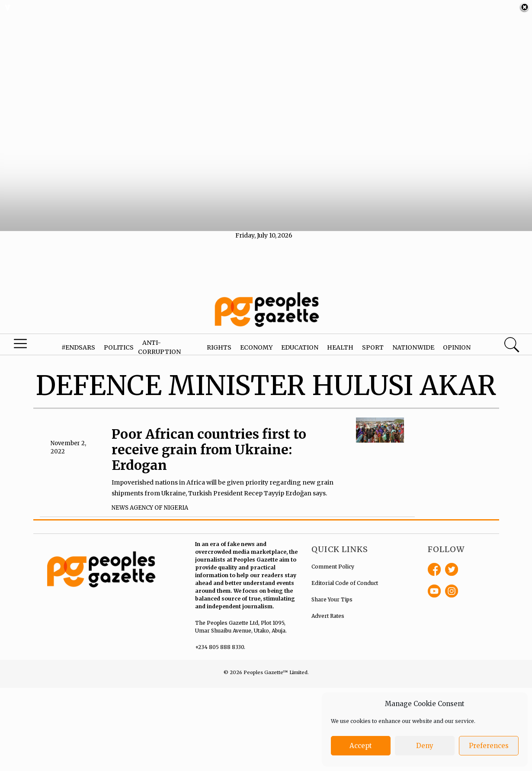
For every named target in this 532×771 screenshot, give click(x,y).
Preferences (489, 746)
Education (300, 339)
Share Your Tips (332, 591)
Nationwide (413, 339)
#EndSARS (78, 339)
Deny (425, 746)
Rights (219, 339)
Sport (373, 339)
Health (340, 339)
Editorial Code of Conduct (345, 575)
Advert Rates (328, 608)
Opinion (457, 339)
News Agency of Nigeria (150, 500)
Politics (119, 339)
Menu (29, 338)
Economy (256, 339)
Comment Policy (333, 558)
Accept (361, 746)
